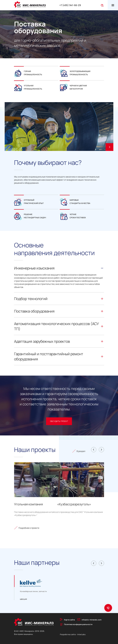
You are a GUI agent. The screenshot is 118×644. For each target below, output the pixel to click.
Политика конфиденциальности (78, 624)
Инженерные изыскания (59, 268)
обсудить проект (59, 421)
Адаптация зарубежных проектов (59, 341)
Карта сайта (69, 620)
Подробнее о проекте (29, 528)
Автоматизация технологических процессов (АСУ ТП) (59, 326)
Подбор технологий (59, 299)
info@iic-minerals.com (92, 620)
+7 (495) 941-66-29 (70, 5)
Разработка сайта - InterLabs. (73, 634)
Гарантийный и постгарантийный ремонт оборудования (59, 356)
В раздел (81, 451)
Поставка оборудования (59, 311)
